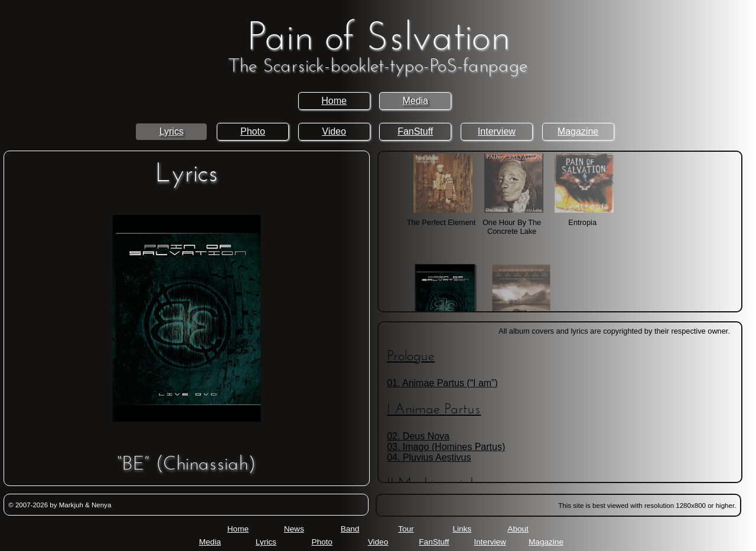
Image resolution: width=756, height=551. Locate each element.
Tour (406, 529)
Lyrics (172, 131)
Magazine (578, 131)
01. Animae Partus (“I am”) (442, 383)
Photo (253, 131)
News (294, 529)
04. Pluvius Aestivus (429, 457)
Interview (497, 131)
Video (334, 131)
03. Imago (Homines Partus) (446, 447)
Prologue (411, 357)
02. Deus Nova (418, 436)
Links (462, 529)
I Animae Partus (434, 410)
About (518, 529)
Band (350, 529)
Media (415, 101)
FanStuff (415, 131)
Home (334, 101)
